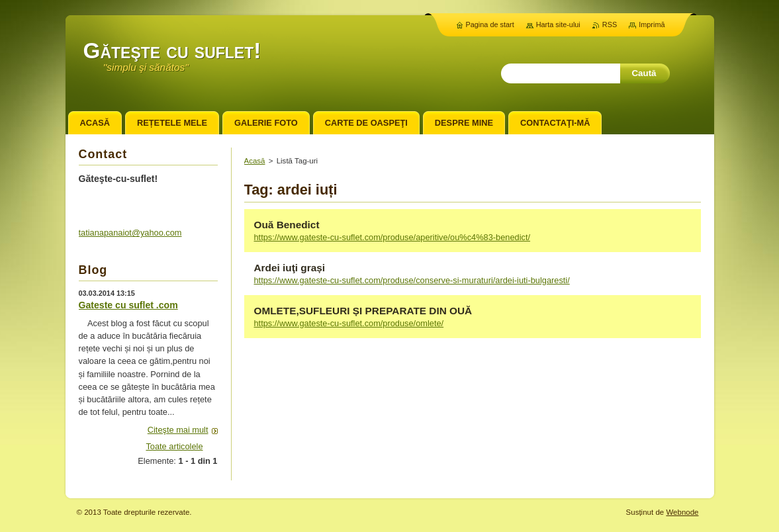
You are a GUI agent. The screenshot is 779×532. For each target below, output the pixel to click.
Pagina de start (490, 24)
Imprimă (652, 24)
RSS (610, 24)
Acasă (255, 161)
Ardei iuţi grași (290, 268)
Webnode (682, 512)
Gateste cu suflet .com (128, 305)
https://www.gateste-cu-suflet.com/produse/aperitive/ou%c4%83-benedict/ (392, 237)
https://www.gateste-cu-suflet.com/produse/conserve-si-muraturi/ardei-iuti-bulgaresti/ (412, 280)
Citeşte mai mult (178, 430)
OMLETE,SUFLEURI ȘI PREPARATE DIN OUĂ (363, 311)
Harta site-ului (558, 24)
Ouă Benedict (287, 225)
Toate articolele (174, 446)
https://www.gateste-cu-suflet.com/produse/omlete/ (349, 323)
